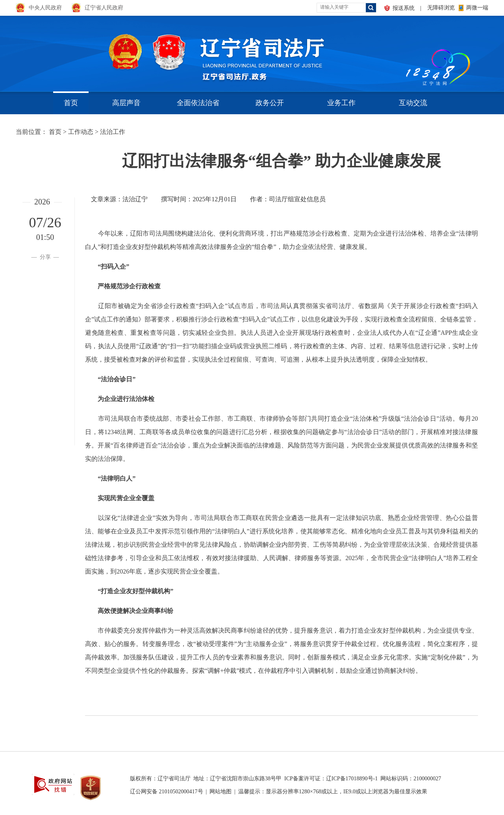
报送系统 (404, 8)
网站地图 (220, 792)
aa (404, 51)
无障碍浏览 (441, 8)
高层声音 (126, 103)
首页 (71, 103)
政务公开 (270, 103)
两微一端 (477, 8)
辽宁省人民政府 (104, 8)
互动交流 (413, 103)
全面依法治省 (198, 103)
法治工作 (113, 132)
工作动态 (81, 132)
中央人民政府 (45, 8)
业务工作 (341, 103)
